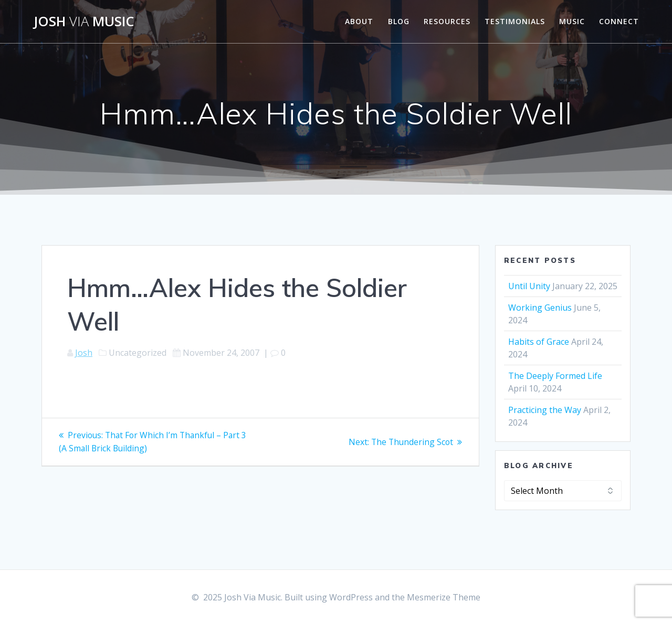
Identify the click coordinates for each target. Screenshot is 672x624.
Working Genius (540, 308)
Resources (447, 21)
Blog (399, 21)
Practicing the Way (545, 410)
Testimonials (515, 21)
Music (572, 21)
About (359, 21)
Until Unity (529, 286)
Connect (619, 21)
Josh (84, 353)
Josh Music (84, 22)
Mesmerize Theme (444, 597)
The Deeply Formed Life (555, 376)
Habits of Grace (539, 342)
